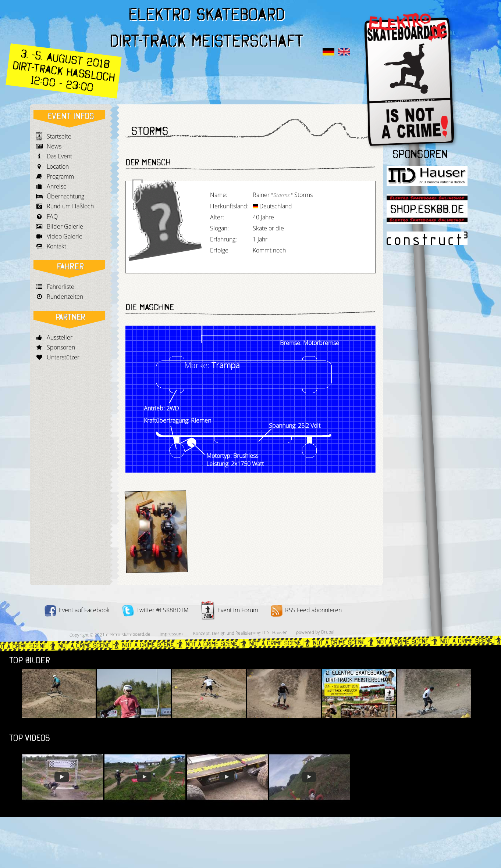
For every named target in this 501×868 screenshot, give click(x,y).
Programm (60, 176)
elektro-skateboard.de (128, 634)
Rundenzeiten (65, 297)
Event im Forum (230, 610)
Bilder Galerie (65, 226)
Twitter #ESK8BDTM (155, 610)
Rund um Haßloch (70, 206)
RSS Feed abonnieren (306, 610)
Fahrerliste (61, 287)
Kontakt (56, 246)
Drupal (327, 632)
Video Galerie (65, 236)
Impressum (171, 634)
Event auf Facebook (77, 610)
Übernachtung (65, 196)
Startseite (59, 136)
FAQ (52, 216)
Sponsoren (61, 347)
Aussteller (60, 337)
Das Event (59, 156)
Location (58, 166)
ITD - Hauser (274, 632)
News (54, 146)
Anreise (57, 186)
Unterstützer (63, 357)
